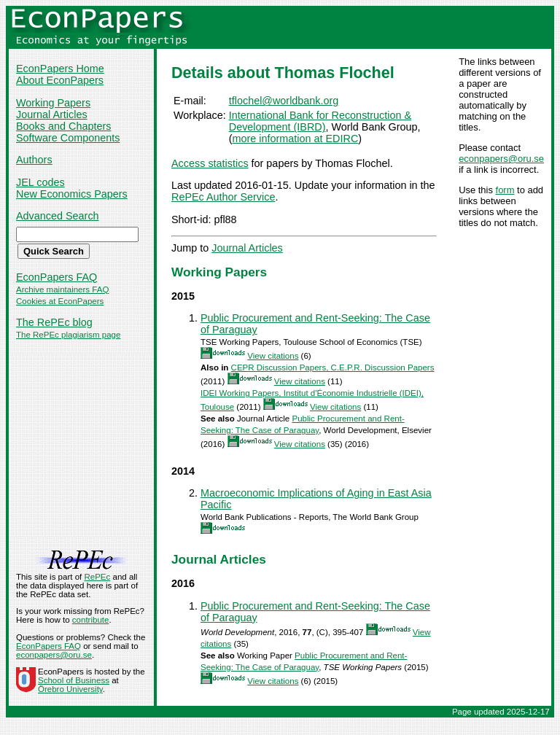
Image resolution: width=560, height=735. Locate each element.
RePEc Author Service (223, 197)
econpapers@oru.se (501, 159)
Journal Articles (52, 114)
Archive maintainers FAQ (62, 289)
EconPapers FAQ (57, 277)
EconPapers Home (60, 69)
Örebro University (70, 689)
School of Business (74, 680)
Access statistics (210, 163)
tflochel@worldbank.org (284, 101)
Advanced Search (58, 216)
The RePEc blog (54, 322)
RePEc (97, 577)
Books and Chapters (63, 126)
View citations (273, 356)
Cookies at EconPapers (60, 301)
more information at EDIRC (296, 139)
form (505, 190)
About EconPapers (60, 80)
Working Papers (53, 103)
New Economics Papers (72, 194)
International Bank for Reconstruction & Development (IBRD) (320, 121)
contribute (91, 620)
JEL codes (40, 182)
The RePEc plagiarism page (68, 335)
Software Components (68, 138)
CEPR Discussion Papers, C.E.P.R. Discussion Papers (333, 367)
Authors (34, 160)
